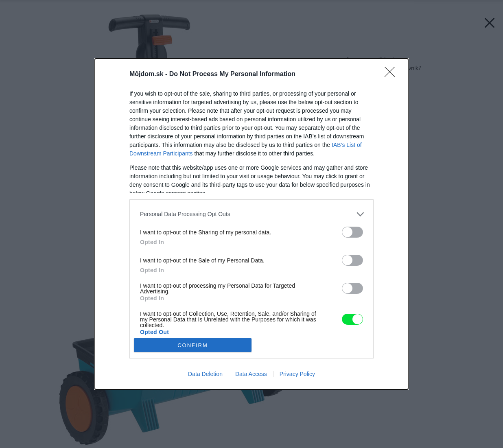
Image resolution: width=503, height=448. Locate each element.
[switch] (352, 232)
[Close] (392, 74)
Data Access (251, 374)
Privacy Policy (297, 374)
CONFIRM (193, 345)
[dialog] (251, 224)
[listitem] (251, 214)
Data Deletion (205, 374)
